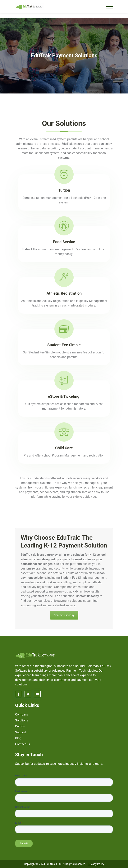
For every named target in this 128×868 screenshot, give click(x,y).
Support (21, 732)
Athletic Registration (64, 293)
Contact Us (23, 744)
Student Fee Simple (64, 345)
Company (22, 714)
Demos (20, 726)
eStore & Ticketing (64, 396)
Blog (18, 738)
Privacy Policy (96, 864)
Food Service (64, 242)
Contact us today (64, 615)
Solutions (22, 720)
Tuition (64, 190)
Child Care (64, 448)
